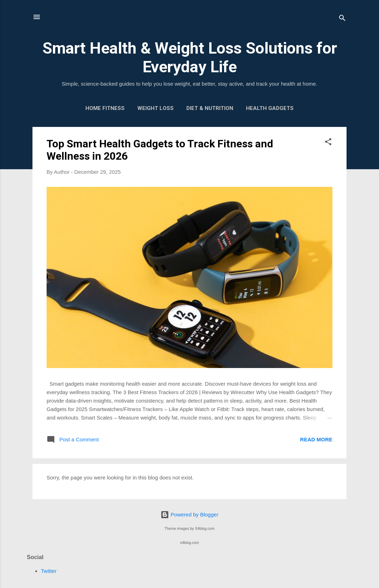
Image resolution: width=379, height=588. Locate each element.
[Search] (342, 19)
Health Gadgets (270, 108)
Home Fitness (105, 108)
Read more (316, 439)
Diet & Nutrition (210, 108)
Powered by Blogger (189, 514)
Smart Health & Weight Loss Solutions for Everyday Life (190, 57)
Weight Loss (155, 108)
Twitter (49, 571)
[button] (328, 143)
